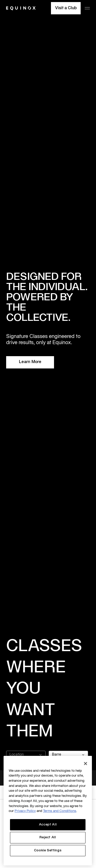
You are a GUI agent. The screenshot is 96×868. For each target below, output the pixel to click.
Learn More (30, 362)
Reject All (48, 838)
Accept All (48, 825)
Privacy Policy (25, 811)
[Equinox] (21, 8)
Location (26, 755)
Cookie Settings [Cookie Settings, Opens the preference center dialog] (48, 851)
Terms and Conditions (60, 811)
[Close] (86, 764)
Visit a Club (66, 8)
